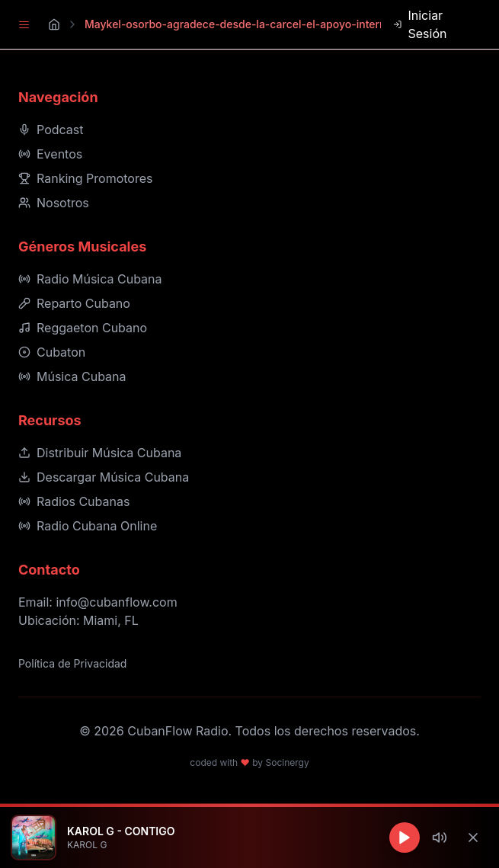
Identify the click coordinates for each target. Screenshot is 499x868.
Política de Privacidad (72, 663)
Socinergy (287, 762)
